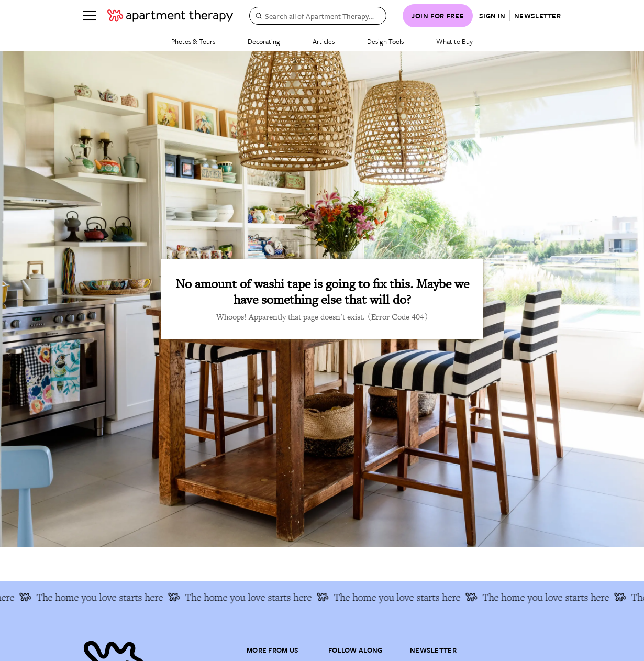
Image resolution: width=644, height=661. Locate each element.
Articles (324, 41)
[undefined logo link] (170, 16)
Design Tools (385, 41)
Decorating (264, 41)
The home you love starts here (96, 597)
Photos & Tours (193, 41)
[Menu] (90, 16)
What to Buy (454, 41)
